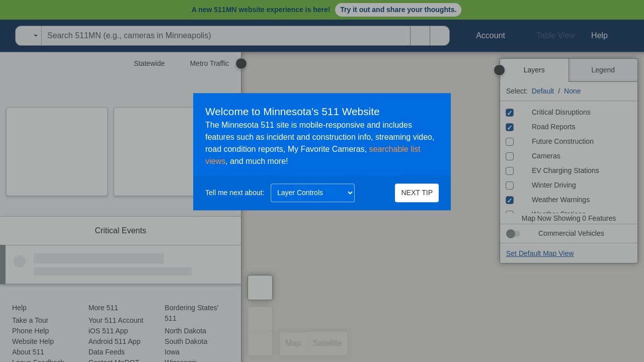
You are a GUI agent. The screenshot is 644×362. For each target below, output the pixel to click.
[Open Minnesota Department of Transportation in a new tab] (3, 36)
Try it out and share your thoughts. (398, 10)
